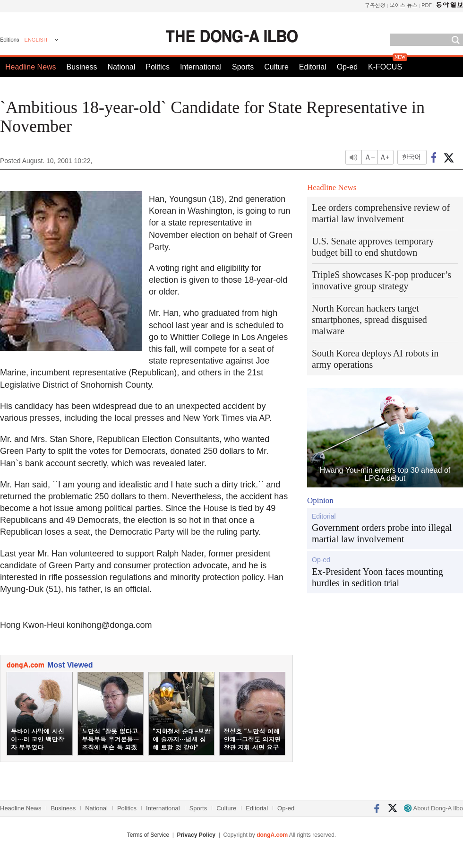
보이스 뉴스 (404, 5)
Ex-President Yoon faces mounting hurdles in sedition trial (377, 577)
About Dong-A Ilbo (433, 808)
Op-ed (347, 67)
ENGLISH (36, 40)
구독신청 (375, 5)
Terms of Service (148, 835)
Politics (158, 67)
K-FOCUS (385, 67)
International (201, 67)
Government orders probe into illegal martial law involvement (382, 533)
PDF (427, 5)
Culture (276, 67)
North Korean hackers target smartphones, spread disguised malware (369, 320)
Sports (243, 67)
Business (82, 67)
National (122, 67)
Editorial (313, 67)
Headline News (31, 67)
